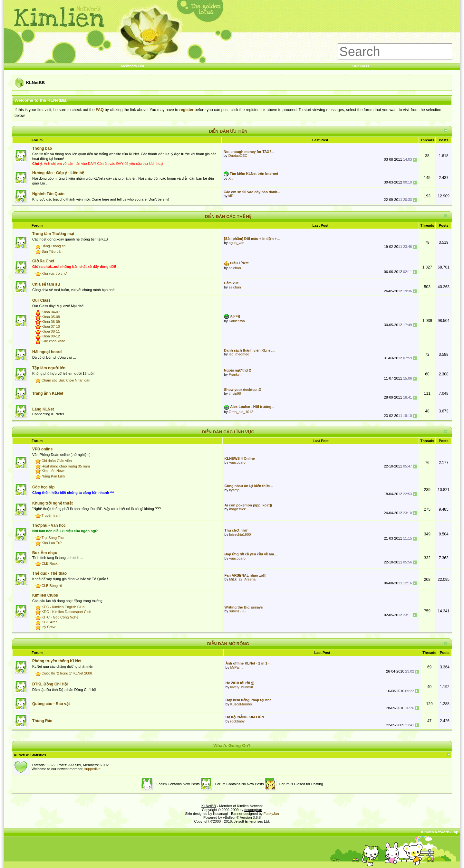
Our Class (361, 66)
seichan (235, 268)
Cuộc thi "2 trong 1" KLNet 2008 (67, 673)
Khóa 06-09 (51, 322)
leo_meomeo (239, 354)
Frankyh (235, 374)
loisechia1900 (240, 534)
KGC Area (50, 622)
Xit (231, 178)
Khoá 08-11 (51, 331)
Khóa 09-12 (51, 336)
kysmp (234, 490)
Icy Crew (48, 627)
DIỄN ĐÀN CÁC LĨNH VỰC (228, 432)
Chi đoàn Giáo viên (57, 461)
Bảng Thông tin (53, 246)
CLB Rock (50, 563)
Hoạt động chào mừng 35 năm (66, 466)
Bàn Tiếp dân (52, 251)
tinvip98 (235, 393)
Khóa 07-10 (51, 326)
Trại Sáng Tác (53, 538)
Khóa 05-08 (51, 317)
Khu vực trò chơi (55, 273)
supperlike (92, 769)
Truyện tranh (52, 515)
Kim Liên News (53, 471)
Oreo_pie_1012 (241, 412)
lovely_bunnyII (242, 687)
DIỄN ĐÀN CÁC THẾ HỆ (228, 217)
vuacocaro (237, 462)
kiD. (232, 196)
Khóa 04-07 (51, 312)
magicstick (237, 509)
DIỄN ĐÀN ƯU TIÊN (228, 131)
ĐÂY (92, 164)
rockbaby (238, 721)
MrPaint (237, 667)
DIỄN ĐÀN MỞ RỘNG (228, 644)
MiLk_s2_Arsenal (243, 579)
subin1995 (237, 611)
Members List (133, 66)
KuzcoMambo (241, 704)
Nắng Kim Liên (53, 476)
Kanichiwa (237, 321)
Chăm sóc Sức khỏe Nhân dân (66, 380)
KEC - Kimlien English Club (63, 607)
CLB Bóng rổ (52, 586)
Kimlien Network (435, 832)
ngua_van (237, 243)
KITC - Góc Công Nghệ (60, 617)
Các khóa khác (53, 341)
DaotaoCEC (238, 156)
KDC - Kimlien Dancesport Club (66, 612)
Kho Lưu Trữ (52, 543)
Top (455, 832)
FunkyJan (271, 814)
